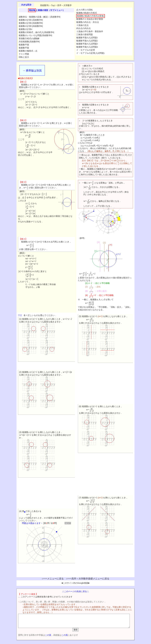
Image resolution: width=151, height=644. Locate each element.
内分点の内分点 (83, 28)
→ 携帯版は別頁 (32, 71)
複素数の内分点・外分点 (88, 22)
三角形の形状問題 (84, 35)
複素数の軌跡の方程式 (87, 13)
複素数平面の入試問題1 (87, 38)
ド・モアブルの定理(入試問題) (90, 53)
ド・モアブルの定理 (86, 50)
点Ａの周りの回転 (84, 10)
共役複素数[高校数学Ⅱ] (29, 42)
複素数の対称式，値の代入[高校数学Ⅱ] (36, 32)
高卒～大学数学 (64, 5)
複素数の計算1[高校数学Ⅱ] (31, 20)
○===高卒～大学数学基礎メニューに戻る (88, 579)
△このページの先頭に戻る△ (75, 591)
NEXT (68, 523)
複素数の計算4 (25, 29)
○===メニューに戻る (53, 579)
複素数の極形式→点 (28, 51)
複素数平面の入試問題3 (87, 44)
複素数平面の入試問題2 (87, 41)
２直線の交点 (82, 25)
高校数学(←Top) (48, 5)
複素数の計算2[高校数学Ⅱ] (31, 23)
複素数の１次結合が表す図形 (90, 19)
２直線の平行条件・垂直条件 (90, 31)
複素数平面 (24, 45)
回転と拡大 (24, 57)
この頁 (43, 638)
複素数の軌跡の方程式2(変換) (91, 16)
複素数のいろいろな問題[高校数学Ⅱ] (35, 35)
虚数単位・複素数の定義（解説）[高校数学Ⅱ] (40, 17)
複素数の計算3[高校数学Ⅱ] (31, 26)
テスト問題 (24, 54)
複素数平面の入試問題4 (87, 47)
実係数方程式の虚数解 (29, 39)
